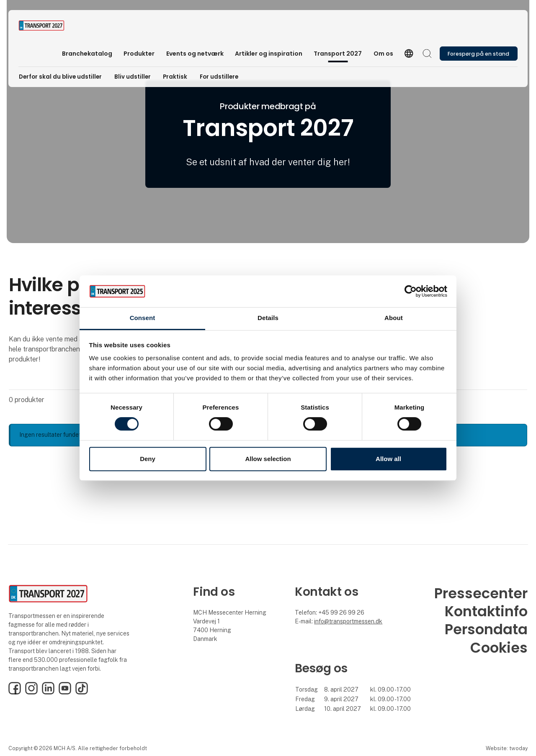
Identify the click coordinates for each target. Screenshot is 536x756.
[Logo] (52, 26)
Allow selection (268, 459)
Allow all (388, 459)
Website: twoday (507, 748)
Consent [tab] (143, 318)
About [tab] (394, 318)
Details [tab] (268, 318)
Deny (148, 459)
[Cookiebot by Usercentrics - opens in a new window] (411, 291)
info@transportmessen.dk (348, 621)
